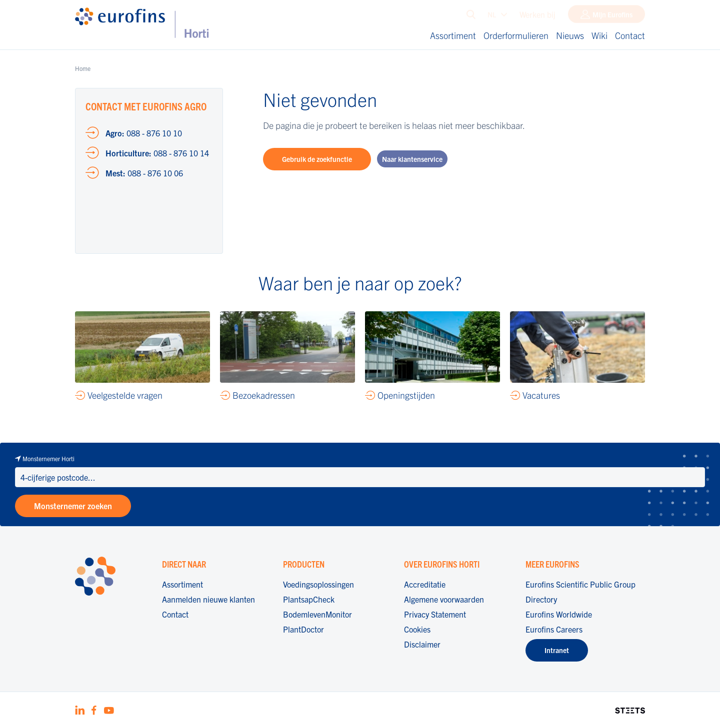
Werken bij (537, 16)
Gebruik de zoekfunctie (317, 159)
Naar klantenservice (412, 159)
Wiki (599, 35)
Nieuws (570, 35)
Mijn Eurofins (612, 16)
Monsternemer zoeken (73, 506)
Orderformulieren (516, 35)
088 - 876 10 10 (144, 133)
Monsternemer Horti (48, 458)
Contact (630, 35)
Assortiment (453, 35)
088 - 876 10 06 (144, 173)
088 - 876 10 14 (157, 153)
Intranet (557, 650)
